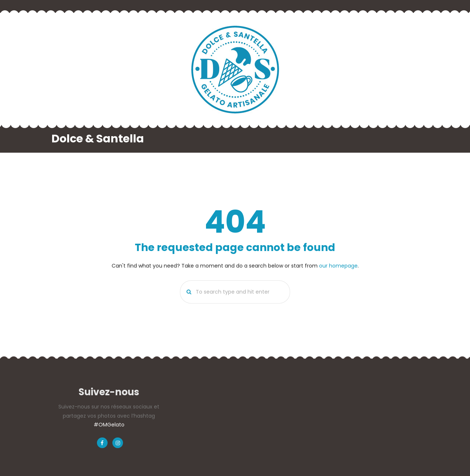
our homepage (338, 266)
